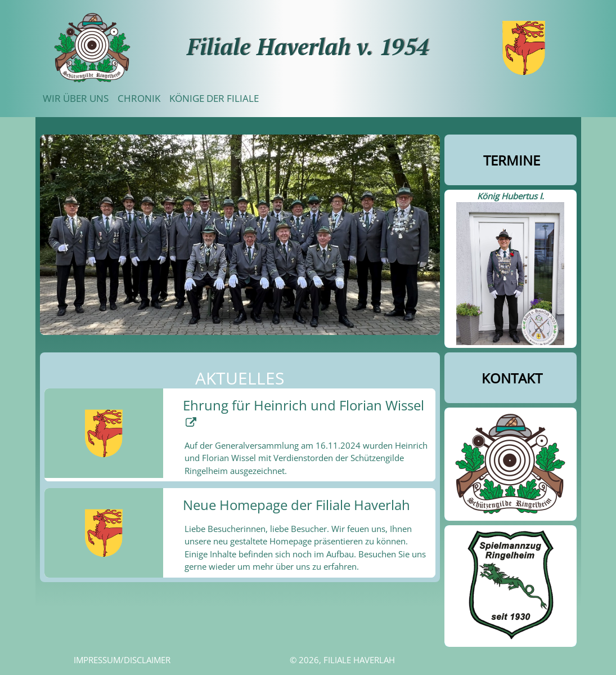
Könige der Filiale (214, 98)
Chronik (139, 98)
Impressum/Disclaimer (122, 660)
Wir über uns (76, 98)
